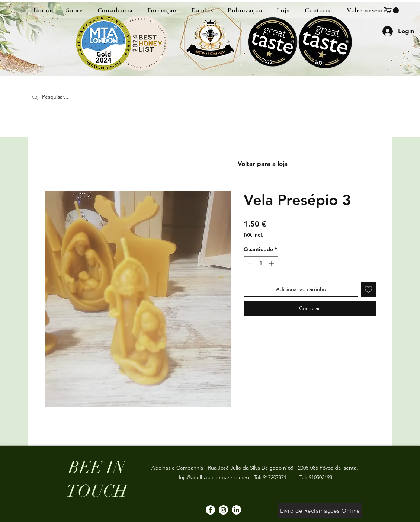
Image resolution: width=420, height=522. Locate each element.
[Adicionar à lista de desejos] (368, 289)
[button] (392, 10)
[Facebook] (210, 510)
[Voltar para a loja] (263, 164)
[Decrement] (249, 263)
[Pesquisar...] (83, 97)
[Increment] (272, 263)
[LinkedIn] (236, 510)
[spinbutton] (261, 263)
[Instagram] (223, 510)
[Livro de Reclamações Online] (320, 510)
